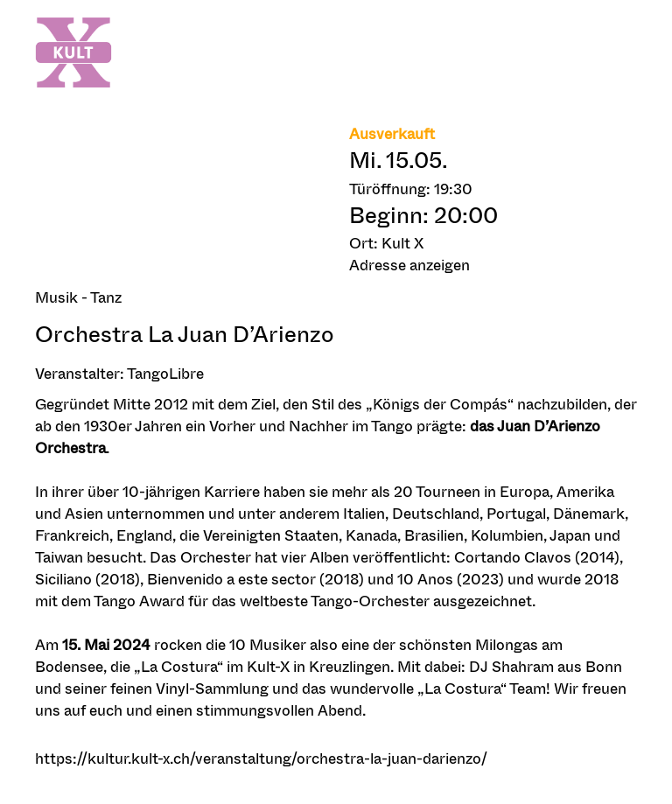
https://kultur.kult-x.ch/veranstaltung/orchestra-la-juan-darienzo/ (261, 758)
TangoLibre (165, 373)
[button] (493, 265)
